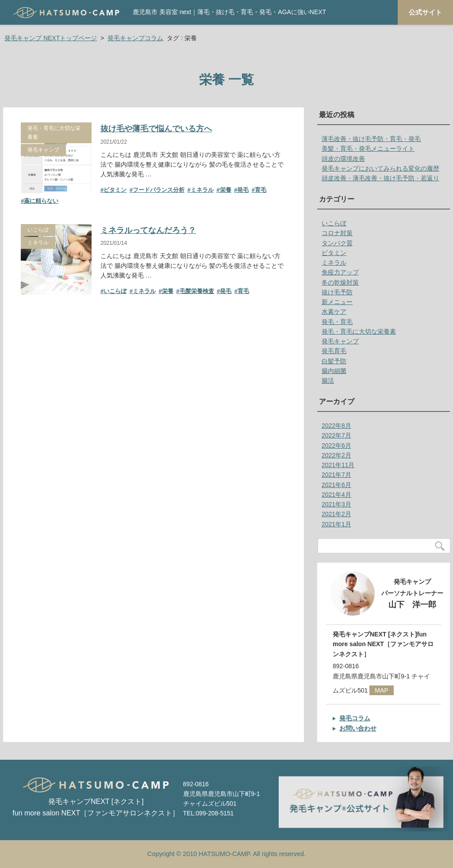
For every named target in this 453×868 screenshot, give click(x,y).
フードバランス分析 (159, 190)
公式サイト (425, 12)
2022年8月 (336, 426)
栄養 (226, 190)
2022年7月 (336, 435)
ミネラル (202, 190)
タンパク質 (337, 243)
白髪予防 (334, 361)
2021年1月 (336, 524)
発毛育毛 (334, 351)
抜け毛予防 (337, 292)
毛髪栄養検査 (197, 291)
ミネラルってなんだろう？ (148, 230)
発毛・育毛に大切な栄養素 (54, 132)
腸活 (328, 381)
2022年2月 (336, 455)
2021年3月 (336, 504)
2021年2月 (336, 514)
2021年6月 (336, 485)
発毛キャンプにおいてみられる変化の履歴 (380, 168)
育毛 (261, 190)
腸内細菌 (334, 371)
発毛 (243, 190)
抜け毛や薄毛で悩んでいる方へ (156, 129)
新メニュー (337, 302)
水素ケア (334, 312)
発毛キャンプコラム (135, 38)
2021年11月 (338, 465)
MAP (381, 690)
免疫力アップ (340, 272)
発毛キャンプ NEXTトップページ (51, 38)
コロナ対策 (337, 233)
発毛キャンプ (43, 150)
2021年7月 (336, 475)
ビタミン (115, 190)
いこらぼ (38, 230)
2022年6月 (336, 445)
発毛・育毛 (337, 322)
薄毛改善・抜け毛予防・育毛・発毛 (371, 139)
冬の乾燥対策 (340, 282)
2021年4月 (336, 495)
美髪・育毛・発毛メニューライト (368, 148)
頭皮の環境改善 (343, 159)
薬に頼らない (41, 201)
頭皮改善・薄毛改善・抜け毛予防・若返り (380, 178)
